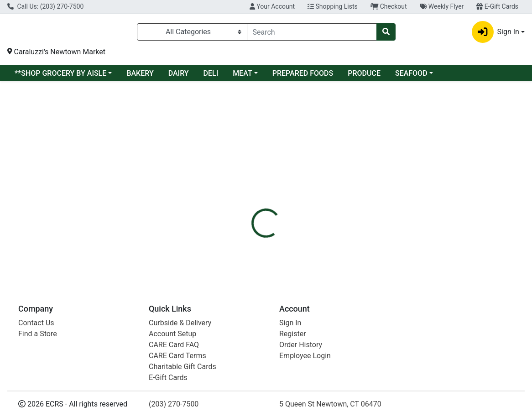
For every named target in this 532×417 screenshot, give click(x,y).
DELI (211, 77)
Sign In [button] (495, 34)
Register (293, 334)
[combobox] (312, 34)
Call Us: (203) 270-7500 (45, 6)
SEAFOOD (411, 77)
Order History (301, 345)
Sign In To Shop (451, 115)
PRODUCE (364, 77)
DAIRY (179, 77)
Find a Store (38, 334)
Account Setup (172, 334)
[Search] (312, 34)
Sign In (290, 323)
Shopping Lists (333, 6)
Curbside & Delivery (180, 323)
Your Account (272, 6)
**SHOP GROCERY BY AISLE (60, 77)
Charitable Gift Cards (183, 367)
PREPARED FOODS (303, 77)
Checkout (389, 6)
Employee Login (305, 356)
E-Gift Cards (497, 6)
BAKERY (140, 77)
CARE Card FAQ (174, 345)
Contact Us (36, 323)
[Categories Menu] (192, 34)
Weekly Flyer (442, 6)
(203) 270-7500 (174, 404)
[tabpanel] (377, 190)
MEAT (242, 77)
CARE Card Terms (177, 356)
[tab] (246, 147)
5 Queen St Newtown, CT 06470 (330, 404)
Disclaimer (287, 147)
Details (246, 147)
